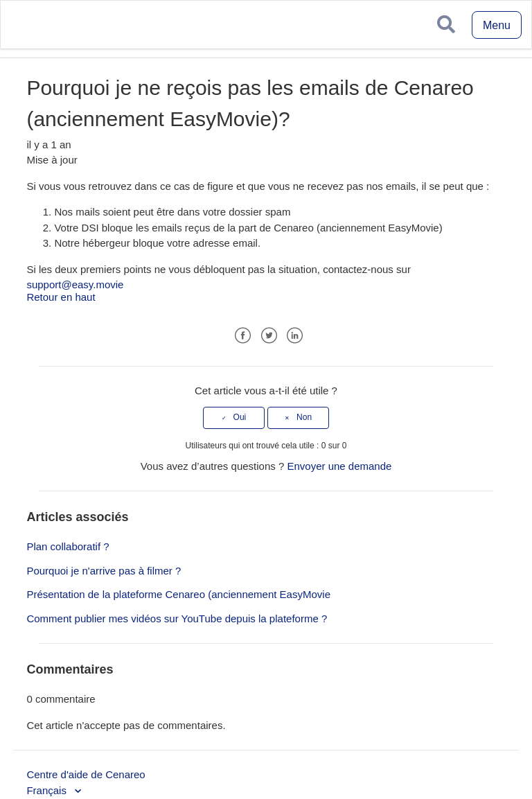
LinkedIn (295, 336)
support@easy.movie (75, 284)
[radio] (234, 418)
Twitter (269, 336)
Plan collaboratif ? (68, 546)
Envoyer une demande (339, 466)
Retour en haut (61, 297)
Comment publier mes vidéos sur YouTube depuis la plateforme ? (177, 618)
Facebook (243, 336)
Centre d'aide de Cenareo (86, 774)
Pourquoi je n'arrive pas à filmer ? (104, 571)
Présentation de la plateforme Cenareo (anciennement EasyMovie (178, 594)
